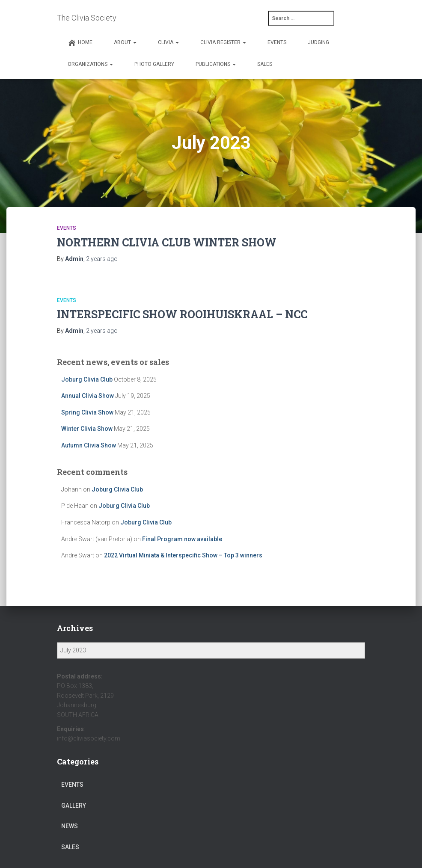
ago (102, 259)
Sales (265, 64)
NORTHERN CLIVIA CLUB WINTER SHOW (167, 242)
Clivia (168, 42)
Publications (216, 64)
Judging (318, 42)
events (67, 228)
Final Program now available (182, 539)
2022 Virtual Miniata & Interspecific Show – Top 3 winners (183, 555)
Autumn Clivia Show (89, 445)
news (70, 826)
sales (70, 847)
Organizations (90, 64)
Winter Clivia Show (87, 429)
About (125, 42)
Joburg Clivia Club (87, 379)
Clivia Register (223, 42)
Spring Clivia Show (87, 412)
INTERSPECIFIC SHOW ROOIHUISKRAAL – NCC (182, 314)
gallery (74, 806)
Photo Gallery (154, 64)
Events (277, 42)
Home (80, 43)
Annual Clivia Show (88, 396)
